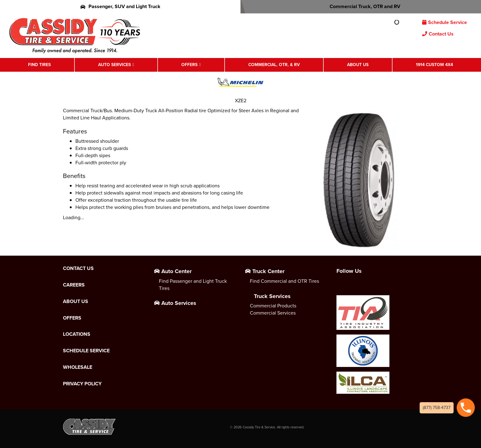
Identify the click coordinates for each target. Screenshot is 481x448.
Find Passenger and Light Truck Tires (193, 285)
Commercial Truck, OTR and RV (361, 6)
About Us (358, 65)
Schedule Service (445, 22)
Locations (77, 334)
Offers (189, 65)
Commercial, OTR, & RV (274, 65)
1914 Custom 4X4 (434, 65)
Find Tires (39, 65)
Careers (74, 285)
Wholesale (78, 367)
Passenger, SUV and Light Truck (120, 6)
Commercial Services (273, 313)
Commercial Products (273, 306)
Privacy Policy (82, 384)
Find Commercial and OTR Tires (284, 281)
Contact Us (438, 34)
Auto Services (114, 65)
